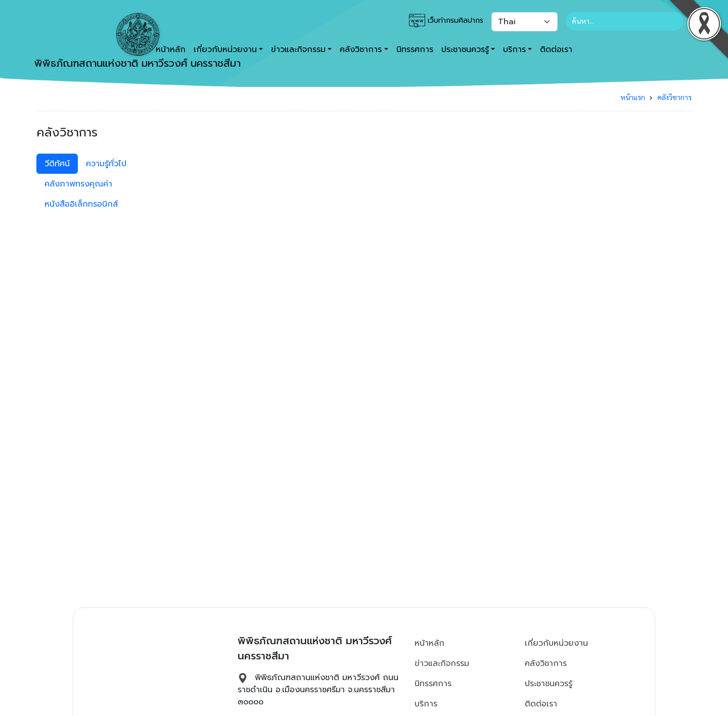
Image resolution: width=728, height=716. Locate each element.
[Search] (625, 21)
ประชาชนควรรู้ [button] (465, 50)
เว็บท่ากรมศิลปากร (446, 21)
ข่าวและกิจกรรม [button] (298, 50)
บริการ (426, 704)
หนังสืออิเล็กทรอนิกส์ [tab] (81, 204)
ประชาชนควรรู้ (549, 684)
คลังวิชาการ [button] (361, 50)
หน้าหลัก (429, 643)
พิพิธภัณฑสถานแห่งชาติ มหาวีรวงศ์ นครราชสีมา (138, 42)
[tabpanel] (447, 158)
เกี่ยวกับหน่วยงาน (556, 643)
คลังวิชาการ (674, 97)
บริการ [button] (514, 50)
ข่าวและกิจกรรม (442, 663)
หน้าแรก (633, 97)
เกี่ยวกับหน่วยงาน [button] (225, 50)
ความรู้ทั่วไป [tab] (106, 164)
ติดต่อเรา (556, 50)
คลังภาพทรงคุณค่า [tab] (78, 184)
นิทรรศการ (415, 50)
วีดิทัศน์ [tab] (57, 164)
